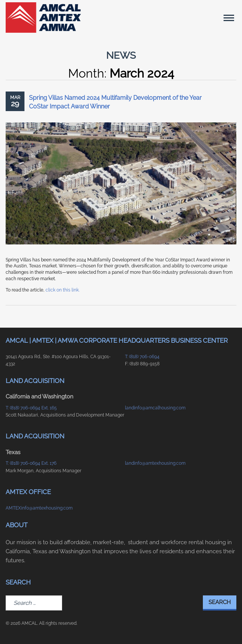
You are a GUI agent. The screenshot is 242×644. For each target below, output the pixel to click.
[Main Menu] (229, 18)
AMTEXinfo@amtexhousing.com (39, 508)
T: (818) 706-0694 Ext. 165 (31, 408)
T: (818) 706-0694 (142, 357)
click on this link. (62, 290)
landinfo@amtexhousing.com (155, 463)
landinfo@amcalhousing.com (155, 408)
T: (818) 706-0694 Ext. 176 (31, 463)
